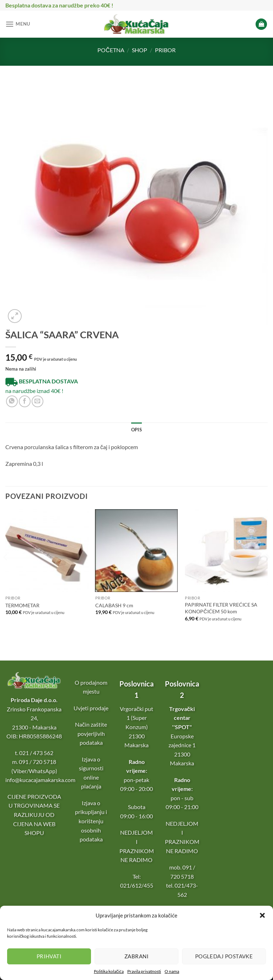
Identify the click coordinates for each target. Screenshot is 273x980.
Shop (140, 50)
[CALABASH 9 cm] (137, 551)
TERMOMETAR (22, 605)
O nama (172, 971)
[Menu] (18, 24)
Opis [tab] (136, 430)
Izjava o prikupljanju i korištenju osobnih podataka (91, 821)
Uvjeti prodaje (91, 708)
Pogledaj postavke (224, 956)
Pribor (165, 50)
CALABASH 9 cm (114, 605)
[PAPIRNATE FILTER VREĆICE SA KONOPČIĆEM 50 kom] (226, 551)
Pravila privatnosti (144, 971)
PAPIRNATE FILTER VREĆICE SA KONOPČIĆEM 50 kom (221, 608)
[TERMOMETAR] (47, 551)
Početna (111, 50)
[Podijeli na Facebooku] (25, 401)
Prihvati (49, 956)
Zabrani (136, 956)
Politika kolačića (109, 971)
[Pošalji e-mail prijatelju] (38, 401)
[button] (262, 915)
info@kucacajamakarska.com (40, 780)
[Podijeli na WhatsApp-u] (12, 401)
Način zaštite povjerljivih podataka (91, 733)
